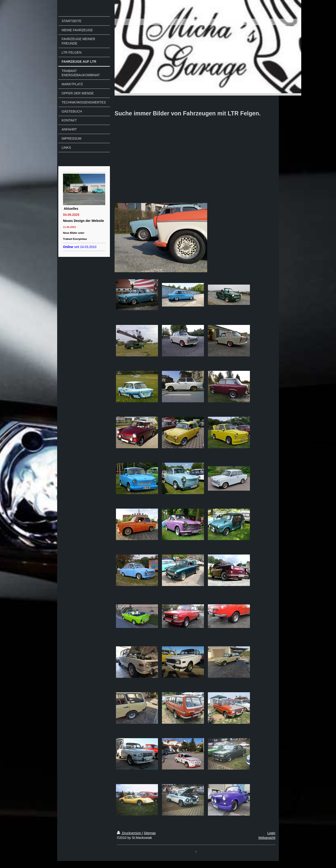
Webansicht (267, 838)
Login (271, 833)
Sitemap (150, 833)
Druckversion (129, 833)
